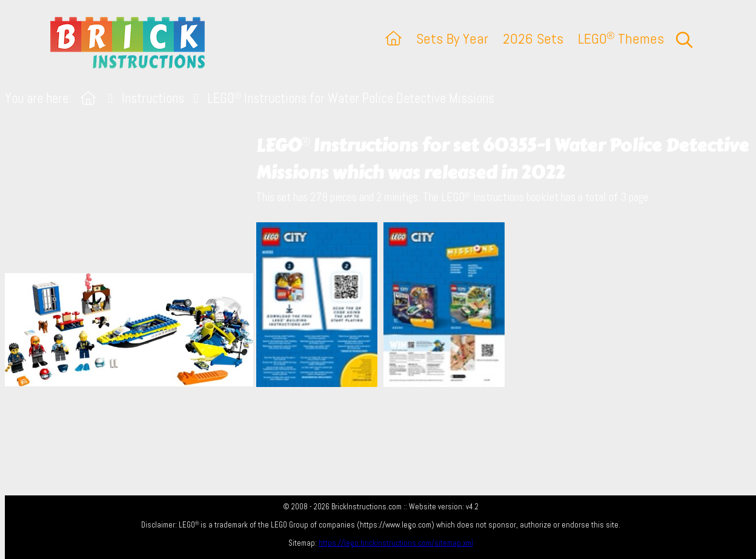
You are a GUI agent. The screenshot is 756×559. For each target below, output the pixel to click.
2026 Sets (533, 38)
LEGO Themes (621, 38)
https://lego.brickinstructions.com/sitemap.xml (396, 543)
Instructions (153, 98)
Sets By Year (452, 38)
